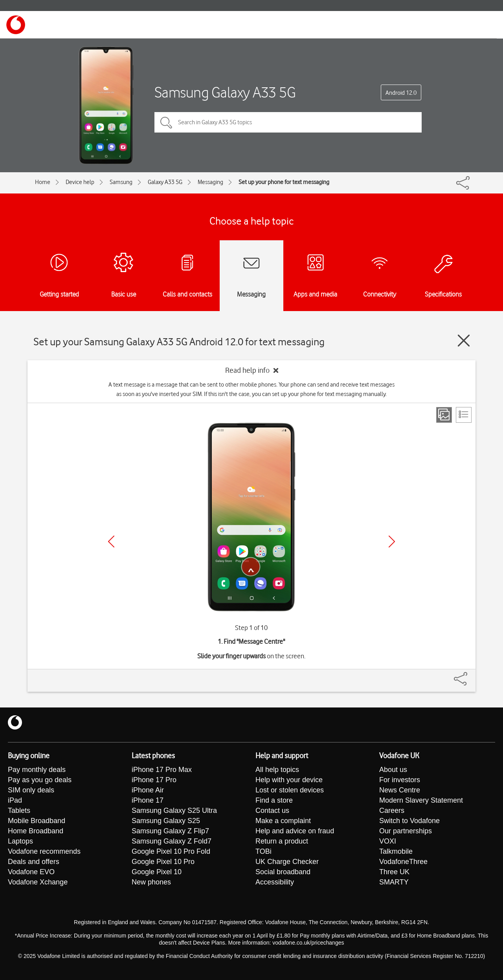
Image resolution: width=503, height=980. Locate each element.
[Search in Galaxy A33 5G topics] (288, 122)
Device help (80, 182)
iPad (15, 800)
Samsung (121, 182)
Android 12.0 (401, 93)
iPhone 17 (148, 800)
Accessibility (275, 882)
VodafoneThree (403, 862)
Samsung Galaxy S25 (166, 821)
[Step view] (444, 415)
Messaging (210, 182)
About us (393, 770)
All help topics (277, 770)
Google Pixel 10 (157, 872)
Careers (392, 811)
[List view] (464, 415)
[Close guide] (464, 341)
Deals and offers (34, 862)
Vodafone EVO (31, 872)
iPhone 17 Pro (154, 780)
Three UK (394, 872)
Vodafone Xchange (38, 882)
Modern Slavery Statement (421, 800)
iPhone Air (148, 790)
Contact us (272, 811)
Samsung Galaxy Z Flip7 (170, 831)
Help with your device (289, 780)
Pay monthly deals (37, 770)
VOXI (388, 841)
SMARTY (394, 882)
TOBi (263, 851)
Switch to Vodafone (409, 821)
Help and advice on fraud (295, 831)
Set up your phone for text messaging (284, 182)
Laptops (20, 841)
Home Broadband (36, 831)
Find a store (274, 800)
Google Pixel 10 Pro (163, 862)
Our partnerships (406, 831)
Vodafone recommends (44, 851)
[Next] (392, 542)
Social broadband (283, 872)
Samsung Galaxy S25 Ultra (174, 811)
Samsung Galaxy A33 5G (225, 92)
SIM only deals (31, 790)
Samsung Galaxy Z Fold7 (172, 841)
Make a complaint (283, 821)
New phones (151, 882)
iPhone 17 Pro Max (162, 770)
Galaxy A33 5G (165, 182)
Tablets (19, 811)
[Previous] (111, 542)
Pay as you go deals (40, 780)
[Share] (470, 675)
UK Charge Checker (287, 862)
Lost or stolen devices (290, 790)
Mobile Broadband (37, 821)
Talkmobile (396, 851)
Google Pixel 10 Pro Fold (171, 851)
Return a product (282, 841)
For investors (400, 780)
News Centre (400, 790)
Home (43, 182)
